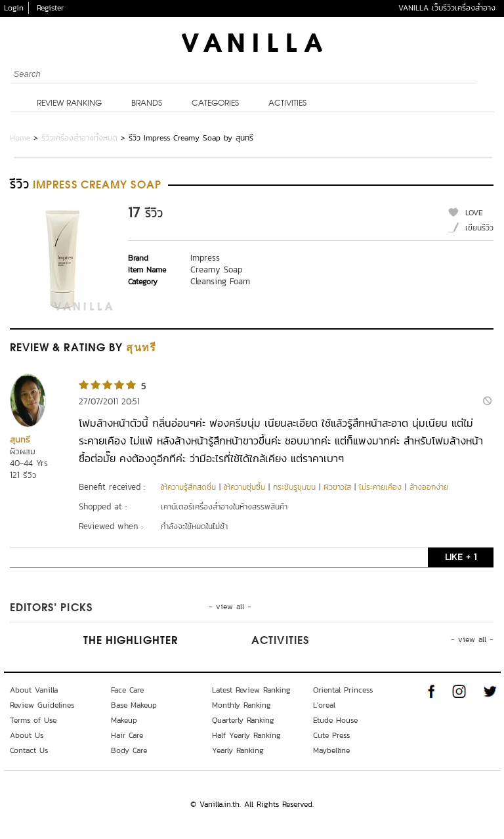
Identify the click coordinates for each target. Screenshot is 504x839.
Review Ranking (69, 104)
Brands (147, 104)
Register (50, 8)
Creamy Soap (216, 269)
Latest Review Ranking (251, 690)
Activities (287, 104)
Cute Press (331, 735)
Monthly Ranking (241, 705)
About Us (27, 735)
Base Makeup (134, 705)
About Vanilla (34, 690)
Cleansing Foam (220, 281)
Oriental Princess (343, 690)
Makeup (124, 720)
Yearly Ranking (238, 750)
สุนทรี (20, 440)
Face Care (127, 690)
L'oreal (324, 705)
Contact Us (29, 750)
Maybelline (331, 750)
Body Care (129, 750)
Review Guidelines (42, 705)
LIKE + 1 (461, 557)
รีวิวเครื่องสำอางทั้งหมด (79, 138)
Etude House (335, 720)
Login (14, 8)
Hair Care (127, 735)
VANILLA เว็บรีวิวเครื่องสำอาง (447, 8)
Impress (205, 258)
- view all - (230, 607)
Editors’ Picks (51, 609)
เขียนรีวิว (479, 228)
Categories (215, 104)
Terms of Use (33, 720)
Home (20, 138)
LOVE (474, 213)
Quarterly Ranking (243, 720)
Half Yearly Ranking (246, 735)
